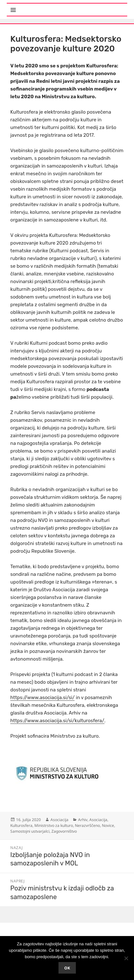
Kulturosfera (21, 825)
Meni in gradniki (38, 6)
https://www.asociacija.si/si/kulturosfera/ (57, 721)
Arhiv (83, 820)
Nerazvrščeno (87, 825)
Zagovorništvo (64, 831)
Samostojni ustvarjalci (30, 831)
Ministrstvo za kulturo (54, 825)
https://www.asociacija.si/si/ (42, 698)
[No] (126, 958)
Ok (67, 968)
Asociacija (59, 820)
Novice (108, 825)
